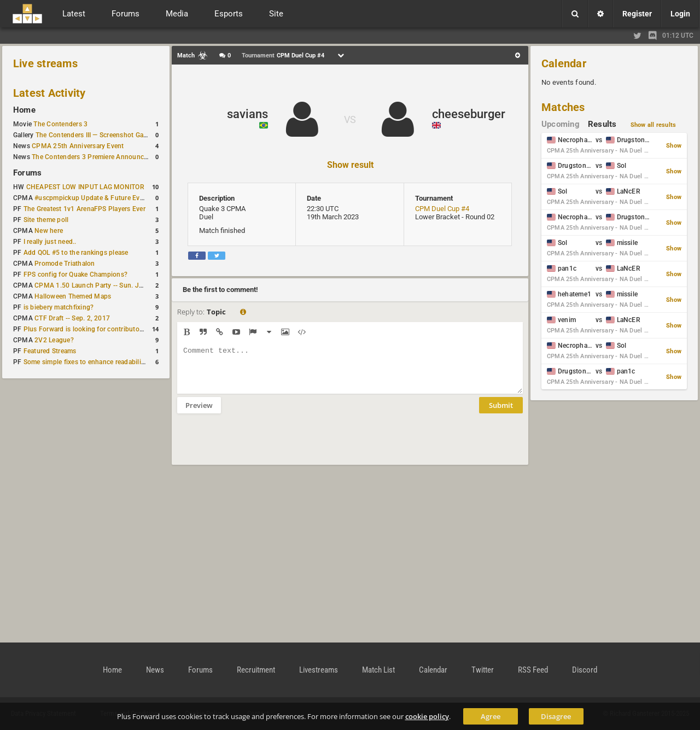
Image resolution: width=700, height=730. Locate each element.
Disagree (556, 716)
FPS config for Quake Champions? (75, 275)
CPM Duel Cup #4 (442, 209)
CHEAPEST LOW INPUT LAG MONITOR (85, 187)
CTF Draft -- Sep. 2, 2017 (72, 318)
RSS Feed (533, 670)
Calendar (564, 63)
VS (350, 119)
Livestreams (319, 670)
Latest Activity (49, 93)
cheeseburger (469, 114)
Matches (563, 107)
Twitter (483, 670)
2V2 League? (54, 340)
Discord (585, 670)
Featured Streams (50, 351)
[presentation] (260, 446)
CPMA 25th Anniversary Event (78, 146)
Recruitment (256, 670)
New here (49, 231)
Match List (378, 670)
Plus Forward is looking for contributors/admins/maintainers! (117, 329)
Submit (501, 413)
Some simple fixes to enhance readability (85, 362)
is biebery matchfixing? (59, 307)
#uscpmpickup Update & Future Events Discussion (111, 198)
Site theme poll (46, 220)
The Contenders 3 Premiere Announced (91, 157)
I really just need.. (50, 242)
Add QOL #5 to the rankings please (76, 253)
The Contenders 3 (60, 124)
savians (247, 114)
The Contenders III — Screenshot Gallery (96, 135)
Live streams (45, 63)
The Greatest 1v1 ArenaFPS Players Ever (84, 209)
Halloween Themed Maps (73, 296)
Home (24, 110)
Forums (27, 173)
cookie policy (427, 716)
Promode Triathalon (65, 264)
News (155, 670)
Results (602, 124)
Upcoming (561, 124)
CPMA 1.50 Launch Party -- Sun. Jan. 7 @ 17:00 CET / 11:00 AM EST (140, 285)
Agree (491, 716)
